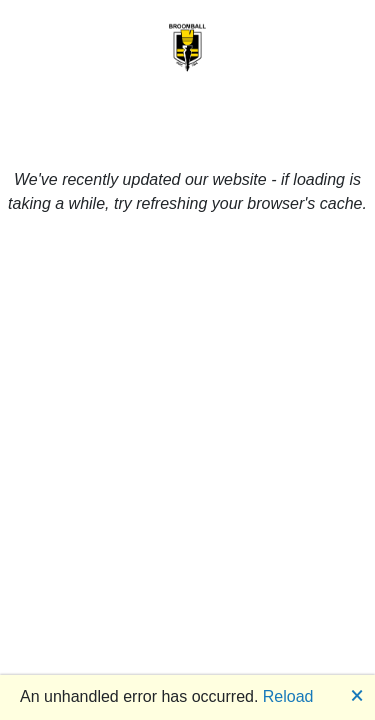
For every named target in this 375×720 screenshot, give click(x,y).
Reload (288, 696)
